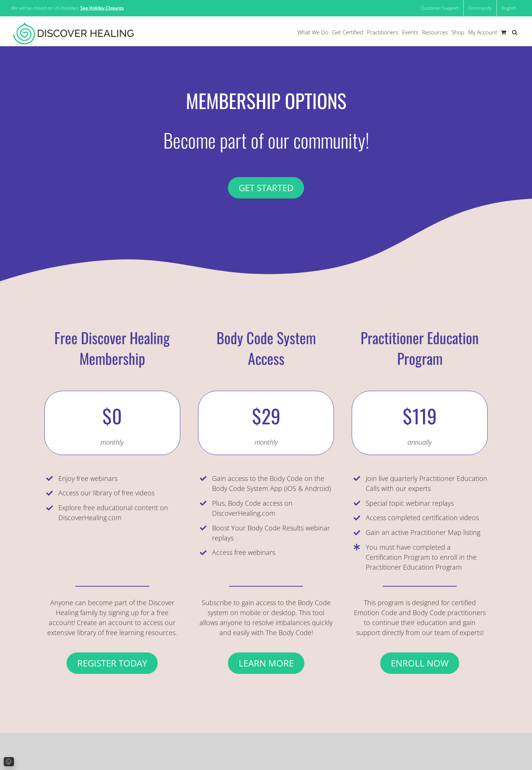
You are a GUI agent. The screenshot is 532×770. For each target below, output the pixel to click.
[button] (515, 32)
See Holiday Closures (102, 8)
